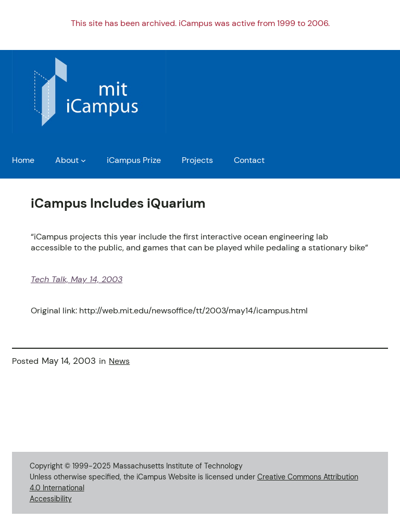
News (119, 361)
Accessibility (51, 499)
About (67, 160)
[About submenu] (83, 160)
